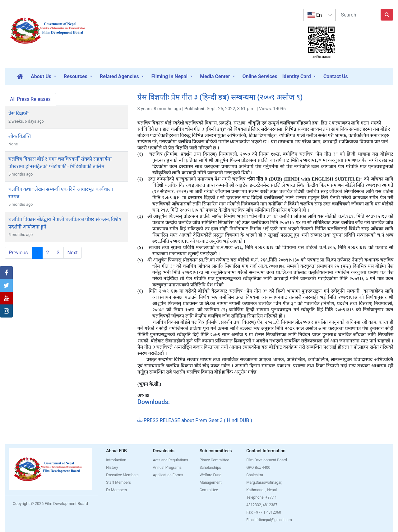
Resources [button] (76, 76)
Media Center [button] (215, 76)
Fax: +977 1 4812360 (264, 512)
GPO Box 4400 (258, 468)
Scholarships (210, 468)
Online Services (260, 76)
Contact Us (336, 76)
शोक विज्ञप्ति (20, 136)
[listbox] (319, 15)
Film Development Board (267, 460)
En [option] (315, 15)
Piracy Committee (214, 460)
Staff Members (118, 483)
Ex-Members (116, 490)
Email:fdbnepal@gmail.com (269, 520)
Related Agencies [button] (120, 76)
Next (73, 253)
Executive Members (122, 475)
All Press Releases (30, 99)
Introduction (116, 460)
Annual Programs (167, 468)
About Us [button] (42, 76)
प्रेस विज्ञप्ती (19, 113)
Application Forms (168, 475)
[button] (6, 273)
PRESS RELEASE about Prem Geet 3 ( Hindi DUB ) (195, 420)
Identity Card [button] (297, 76)
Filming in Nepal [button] (170, 76)
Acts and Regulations (171, 460)
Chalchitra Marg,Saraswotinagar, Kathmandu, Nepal (264, 483)
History (112, 468)
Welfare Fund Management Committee (211, 483)
